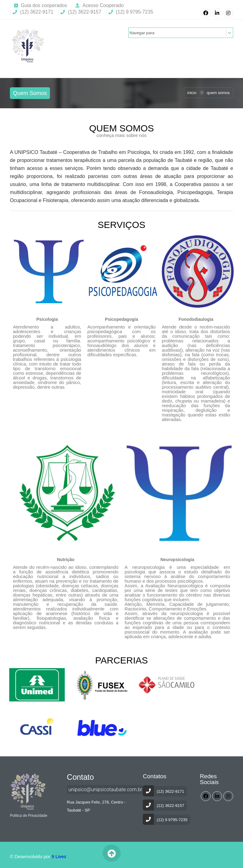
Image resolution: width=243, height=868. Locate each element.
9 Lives (59, 856)
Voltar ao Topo (111, 853)
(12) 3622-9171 (33, 12)
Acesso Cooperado (103, 5)
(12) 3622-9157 (81, 12)
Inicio (192, 93)
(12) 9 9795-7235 (131, 12)
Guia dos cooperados (44, 5)
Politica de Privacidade (29, 816)
